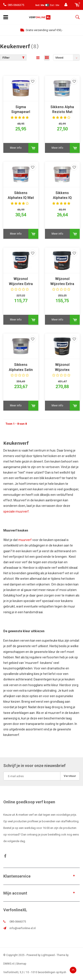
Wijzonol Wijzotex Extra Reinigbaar (21, 282)
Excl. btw (55, 5)
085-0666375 (14, 5)
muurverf (25, 540)
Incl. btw (40, 5)
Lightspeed (48, 955)
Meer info (16, 148)
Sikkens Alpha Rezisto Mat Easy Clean (62, 110)
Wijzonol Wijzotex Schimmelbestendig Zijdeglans (62, 368)
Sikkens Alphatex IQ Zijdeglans (62, 196)
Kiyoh (63, 972)
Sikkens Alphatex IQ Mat (21, 195)
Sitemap (21, 964)
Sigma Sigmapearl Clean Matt (21, 110)
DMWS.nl (9, 964)
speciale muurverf (16, 511)
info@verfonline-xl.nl (23, 928)
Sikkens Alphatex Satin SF (21, 368)
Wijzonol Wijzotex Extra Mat (62, 282)
